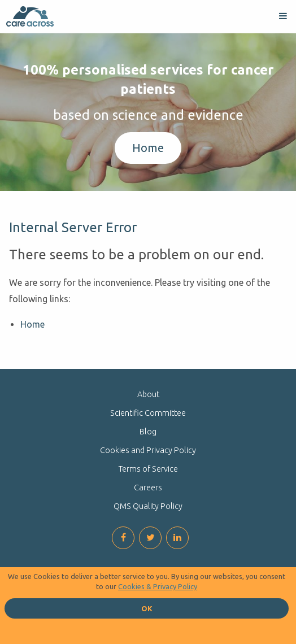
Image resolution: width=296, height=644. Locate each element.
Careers (148, 488)
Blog (148, 432)
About (148, 394)
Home (148, 148)
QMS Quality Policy (148, 506)
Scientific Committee (148, 413)
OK (147, 608)
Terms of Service (148, 469)
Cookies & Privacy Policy (158, 586)
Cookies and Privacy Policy (148, 450)
